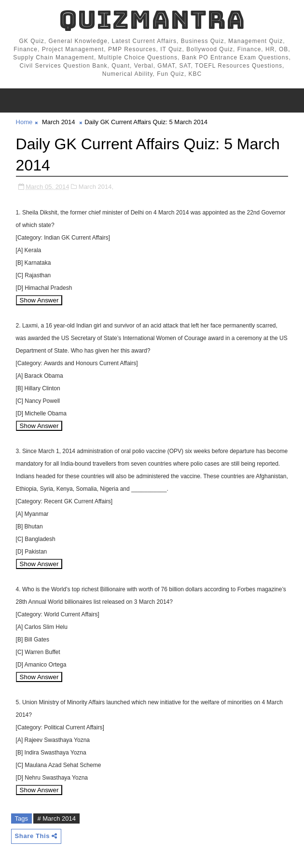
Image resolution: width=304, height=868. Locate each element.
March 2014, (96, 187)
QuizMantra (152, 20)
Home (24, 122)
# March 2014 (56, 818)
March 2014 (59, 122)
